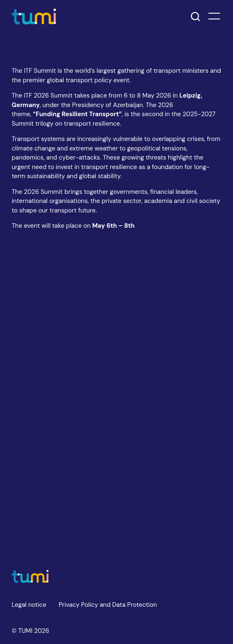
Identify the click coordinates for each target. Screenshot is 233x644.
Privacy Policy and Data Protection (108, 605)
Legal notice (29, 605)
